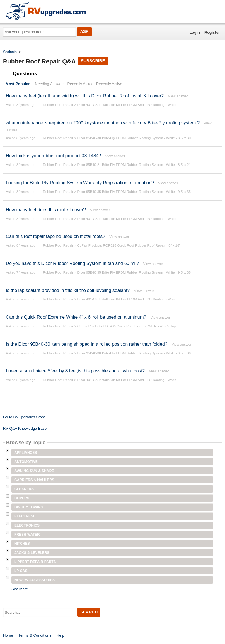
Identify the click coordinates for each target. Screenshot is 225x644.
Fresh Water (27, 535)
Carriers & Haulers (34, 480)
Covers (22, 498)
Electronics (27, 525)
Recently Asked (81, 84)
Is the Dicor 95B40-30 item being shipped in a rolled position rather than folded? (87, 344)
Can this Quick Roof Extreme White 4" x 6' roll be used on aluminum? (76, 317)
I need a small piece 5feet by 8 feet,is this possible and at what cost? (75, 371)
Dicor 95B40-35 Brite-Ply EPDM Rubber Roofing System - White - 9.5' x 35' (134, 192)
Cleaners (24, 489)
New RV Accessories (35, 580)
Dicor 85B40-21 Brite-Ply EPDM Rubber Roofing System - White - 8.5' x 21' (134, 165)
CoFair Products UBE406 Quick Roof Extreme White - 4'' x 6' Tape (128, 326)
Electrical (25, 516)
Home (8, 635)
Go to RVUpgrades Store (24, 417)
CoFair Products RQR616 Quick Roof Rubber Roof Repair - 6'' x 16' (129, 245)
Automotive (26, 462)
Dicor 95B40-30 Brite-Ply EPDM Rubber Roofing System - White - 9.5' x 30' (134, 353)
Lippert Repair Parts (35, 562)
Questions (25, 74)
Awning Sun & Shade (34, 471)
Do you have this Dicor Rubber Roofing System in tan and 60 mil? (72, 263)
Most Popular (18, 84)
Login (195, 32)
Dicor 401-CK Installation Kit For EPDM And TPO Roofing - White (127, 105)
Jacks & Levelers (32, 553)
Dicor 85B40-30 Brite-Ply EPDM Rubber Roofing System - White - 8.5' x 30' (134, 138)
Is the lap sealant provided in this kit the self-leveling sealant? (68, 290)
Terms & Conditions (35, 635)
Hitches (22, 544)
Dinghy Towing (29, 507)
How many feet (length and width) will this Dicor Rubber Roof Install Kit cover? (85, 96)
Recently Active (109, 84)
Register (212, 32)
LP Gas (21, 571)
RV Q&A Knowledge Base (25, 428)
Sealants (10, 52)
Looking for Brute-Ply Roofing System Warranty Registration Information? (80, 183)
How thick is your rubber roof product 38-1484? (53, 156)
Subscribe (93, 61)
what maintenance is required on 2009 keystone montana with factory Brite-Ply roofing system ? (103, 123)
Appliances (26, 453)
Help (60, 635)
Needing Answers (50, 84)
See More (20, 589)
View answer (178, 96)
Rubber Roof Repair (58, 105)
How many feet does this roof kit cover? (46, 210)
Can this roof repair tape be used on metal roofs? (56, 236)
